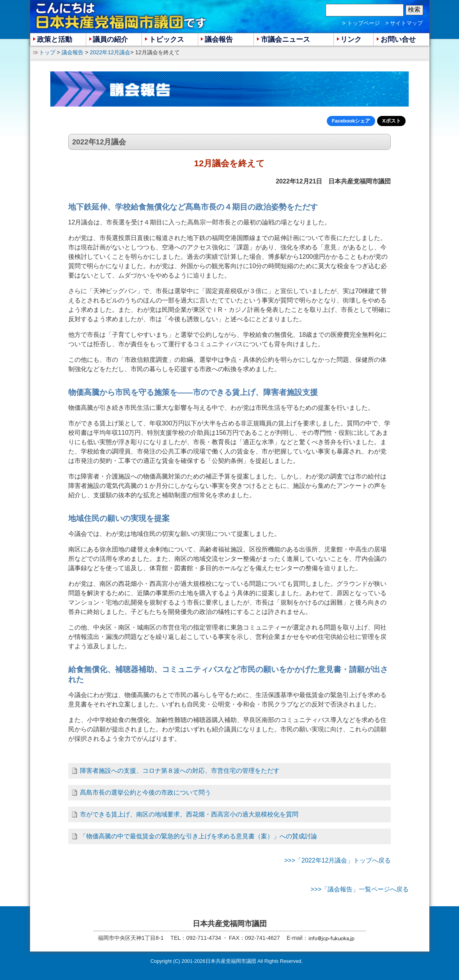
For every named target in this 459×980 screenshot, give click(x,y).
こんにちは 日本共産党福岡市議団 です (122, 16)
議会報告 (73, 52)
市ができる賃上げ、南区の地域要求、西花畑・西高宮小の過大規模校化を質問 (189, 814)
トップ (47, 52)
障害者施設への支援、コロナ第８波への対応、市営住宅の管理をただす (180, 771)
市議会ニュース (285, 39)
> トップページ (361, 23)
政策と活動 (55, 39)
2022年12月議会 (110, 52)
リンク (351, 39)
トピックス (167, 39)
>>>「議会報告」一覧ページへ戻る (360, 889)
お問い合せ (398, 39)
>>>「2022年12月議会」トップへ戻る (338, 860)
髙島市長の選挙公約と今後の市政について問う (145, 792)
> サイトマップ (404, 23)
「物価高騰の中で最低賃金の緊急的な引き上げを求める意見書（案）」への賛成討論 (198, 836)
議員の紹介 (110, 39)
